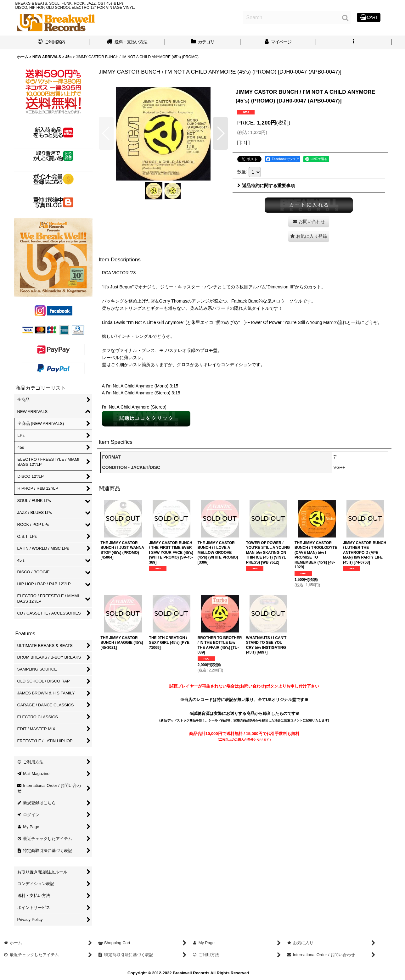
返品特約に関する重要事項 (266, 186)
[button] (354, 42)
